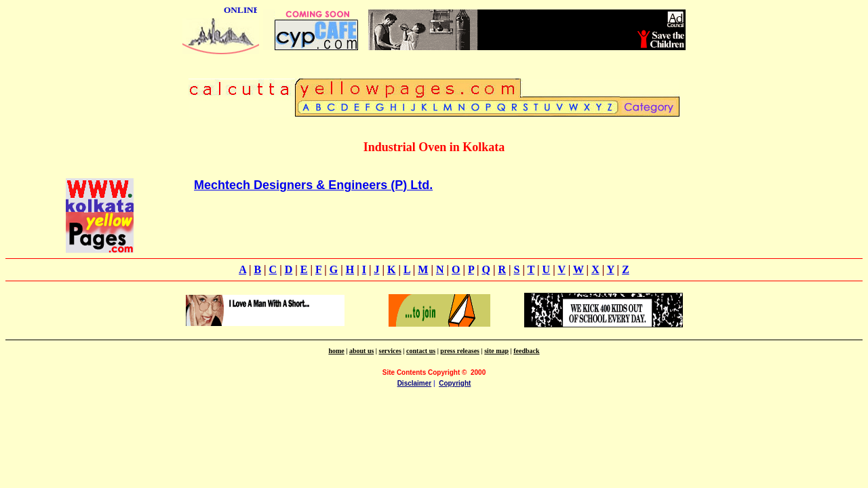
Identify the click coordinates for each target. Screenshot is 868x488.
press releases (460, 351)
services (390, 351)
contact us (421, 351)
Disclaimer (415, 383)
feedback (526, 351)
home (336, 351)
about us (361, 351)
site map (496, 351)
